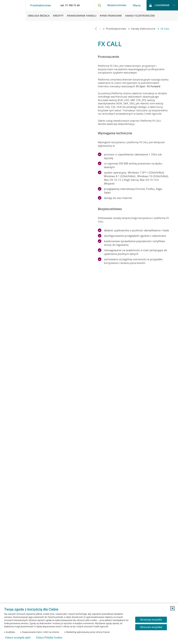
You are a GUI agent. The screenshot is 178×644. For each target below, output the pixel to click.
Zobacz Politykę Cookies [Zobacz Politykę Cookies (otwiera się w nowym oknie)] (49, 638)
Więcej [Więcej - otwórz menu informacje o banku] (137, 5)
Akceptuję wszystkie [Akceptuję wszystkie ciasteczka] (151, 620)
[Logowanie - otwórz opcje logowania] (162, 5)
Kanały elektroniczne (144, 29)
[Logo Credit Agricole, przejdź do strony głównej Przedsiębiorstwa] (13, 10)
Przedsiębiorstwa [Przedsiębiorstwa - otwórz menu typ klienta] (41, 5)
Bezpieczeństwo (117, 5)
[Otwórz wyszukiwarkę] (99, 5)
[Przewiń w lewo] (96, 29)
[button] (172, 608)
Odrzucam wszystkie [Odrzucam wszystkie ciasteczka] (151, 627)
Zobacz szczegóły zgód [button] (18, 638)
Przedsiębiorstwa (116, 29)
